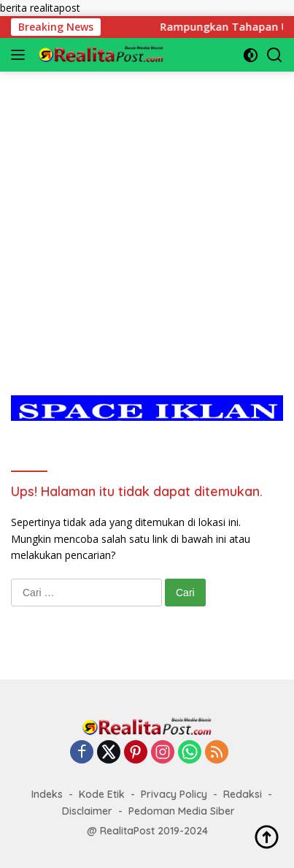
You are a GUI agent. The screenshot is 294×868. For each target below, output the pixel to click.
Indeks (47, 794)
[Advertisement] (147, 219)
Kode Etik (102, 794)
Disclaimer (87, 811)
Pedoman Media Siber (182, 811)
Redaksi (243, 794)
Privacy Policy (174, 794)
